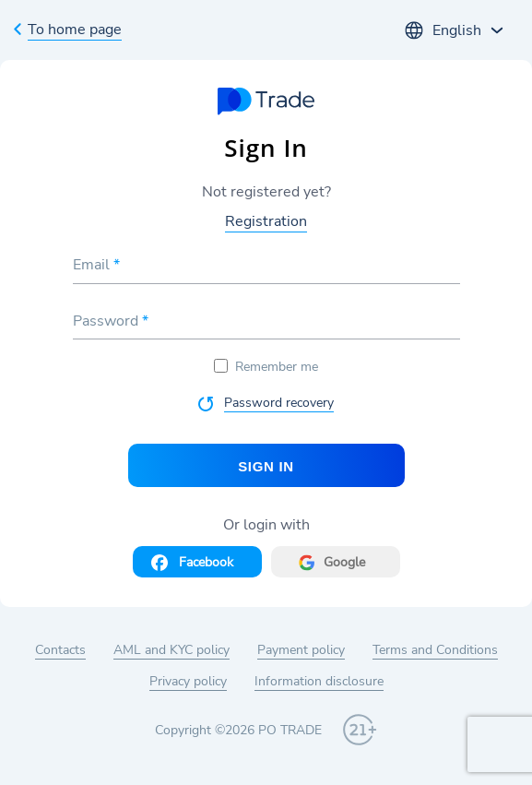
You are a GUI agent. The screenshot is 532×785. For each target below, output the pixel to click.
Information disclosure (319, 681)
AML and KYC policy (171, 650)
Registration (266, 221)
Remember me (266, 367)
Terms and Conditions (435, 650)
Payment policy (301, 650)
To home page (75, 30)
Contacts (60, 650)
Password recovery (279, 403)
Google (344, 562)
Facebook (206, 562)
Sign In (266, 466)
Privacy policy (188, 681)
